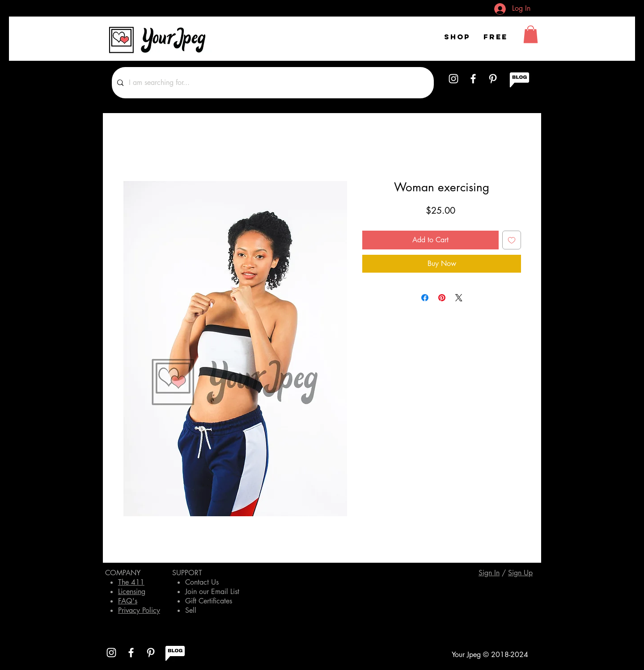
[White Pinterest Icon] (493, 79)
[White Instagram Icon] (453, 79)
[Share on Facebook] (425, 298)
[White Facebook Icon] (473, 79)
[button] (531, 34)
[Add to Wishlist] (512, 240)
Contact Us (202, 582)
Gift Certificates (209, 601)
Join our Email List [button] (212, 592)
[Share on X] (459, 298)
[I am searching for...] (272, 83)
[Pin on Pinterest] (442, 298)
